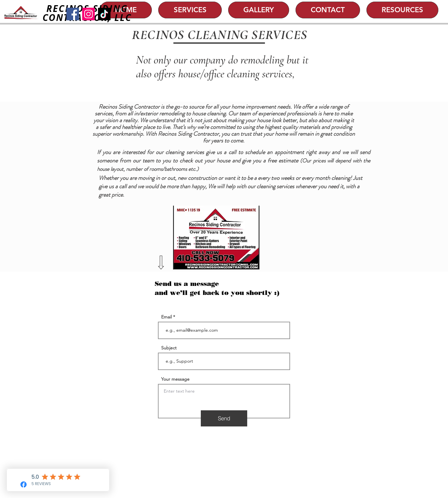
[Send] (224, 418)
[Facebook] (73, 14)
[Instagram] (88, 14)
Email (166, 317)
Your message (175, 379)
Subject (169, 348)
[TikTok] (104, 14)
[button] (190, 10)
